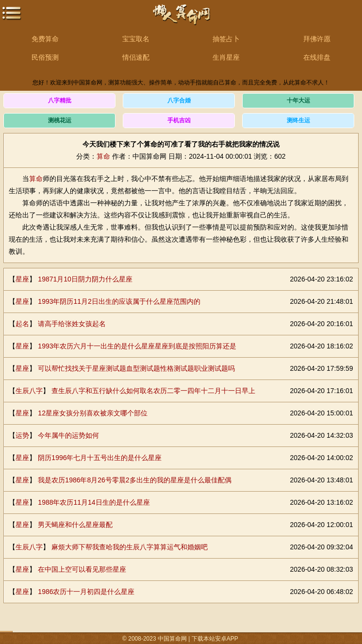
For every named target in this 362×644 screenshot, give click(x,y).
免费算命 (45, 39)
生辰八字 (29, 391)
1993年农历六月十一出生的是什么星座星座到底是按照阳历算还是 (137, 346)
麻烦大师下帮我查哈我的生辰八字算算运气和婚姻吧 (130, 547)
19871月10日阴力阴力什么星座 (85, 279)
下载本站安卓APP (215, 639)
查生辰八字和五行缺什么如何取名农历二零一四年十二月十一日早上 (153, 391)
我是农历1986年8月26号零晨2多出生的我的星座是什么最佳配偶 (134, 480)
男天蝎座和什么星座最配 (75, 525)
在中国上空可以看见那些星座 (82, 569)
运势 (22, 435)
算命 (103, 156)
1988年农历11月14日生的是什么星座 (94, 502)
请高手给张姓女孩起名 (72, 324)
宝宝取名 (136, 39)
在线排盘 (317, 57)
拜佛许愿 (317, 39)
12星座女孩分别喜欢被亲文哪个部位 (93, 413)
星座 (22, 279)
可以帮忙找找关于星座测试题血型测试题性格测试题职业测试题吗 (136, 368)
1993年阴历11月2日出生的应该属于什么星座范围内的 (119, 301)
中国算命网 (181, 20)
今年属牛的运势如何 (68, 435)
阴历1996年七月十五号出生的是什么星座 (100, 458)
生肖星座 (226, 57)
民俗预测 (45, 57)
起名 (22, 324)
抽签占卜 (226, 39)
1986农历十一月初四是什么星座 (86, 592)
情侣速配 (136, 57)
